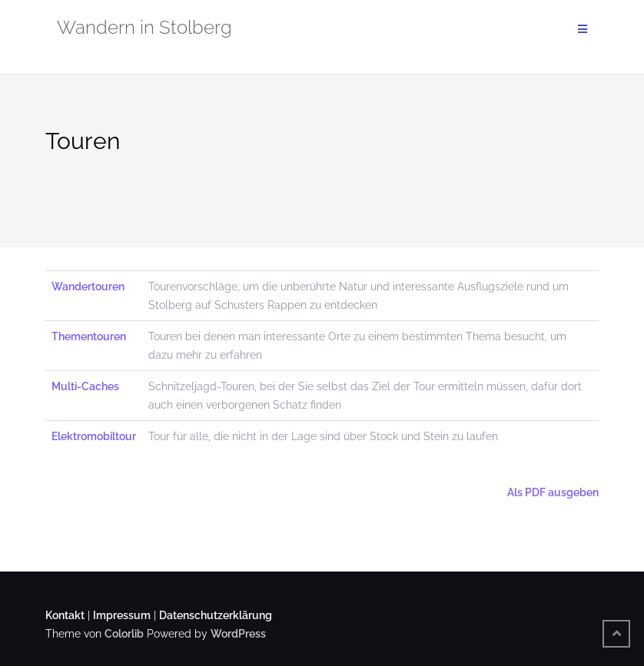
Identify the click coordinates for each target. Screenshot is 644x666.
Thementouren (89, 336)
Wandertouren (88, 287)
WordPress (238, 634)
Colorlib (124, 634)
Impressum (122, 615)
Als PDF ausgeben (552, 492)
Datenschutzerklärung (216, 615)
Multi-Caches (85, 386)
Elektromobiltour (94, 436)
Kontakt (65, 615)
